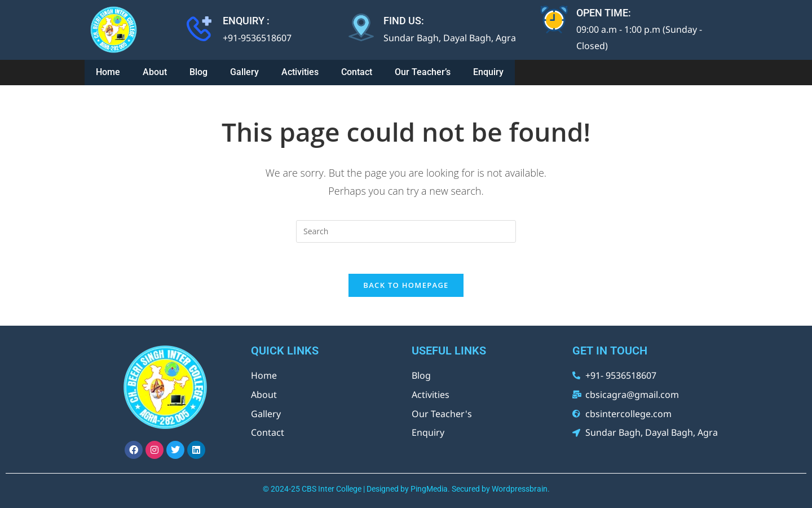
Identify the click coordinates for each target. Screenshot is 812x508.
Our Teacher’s (423, 70)
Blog (198, 70)
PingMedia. (430, 487)
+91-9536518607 (257, 38)
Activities (300, 70)
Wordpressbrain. (521, 487)
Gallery (244, 70)
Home (108, 70)
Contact (357, 70)
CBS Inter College (332, 487)
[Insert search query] (406, 226)
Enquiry (488, 70)
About (155, 70)
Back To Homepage (406, 283)
